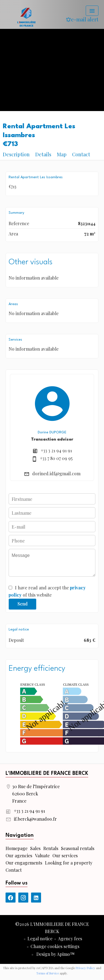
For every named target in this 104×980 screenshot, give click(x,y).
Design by (55, 954)
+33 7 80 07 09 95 (56, 458)
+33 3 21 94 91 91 (56, 450)
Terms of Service (48, 973)
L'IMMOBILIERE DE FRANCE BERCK (47, 773)
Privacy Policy (85, 968)
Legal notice (40, 938)
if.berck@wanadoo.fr (35, 819)
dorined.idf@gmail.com (56, 473)
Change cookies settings (55, 946)
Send (23, 604)
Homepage (26, 17)
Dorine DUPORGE (52, 432)
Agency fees (70, 938)
